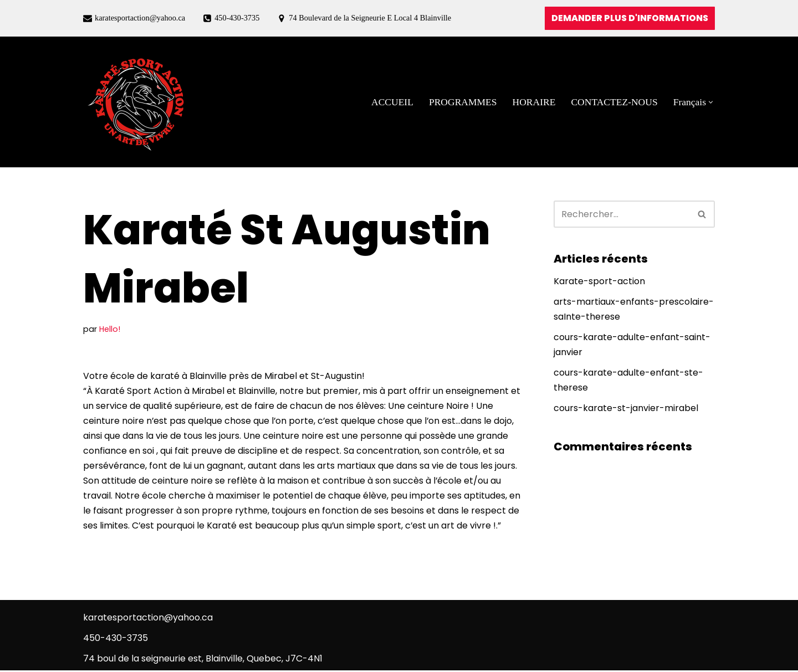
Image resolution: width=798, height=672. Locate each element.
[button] (711, 102)
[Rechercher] (622, 214)
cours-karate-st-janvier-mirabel (626, 409)
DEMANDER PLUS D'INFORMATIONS (630, 18)
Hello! (110, 329)
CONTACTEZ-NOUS (614, 102)
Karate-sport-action (599, 282)
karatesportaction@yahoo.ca (140, 18)
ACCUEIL (391, 102)
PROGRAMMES (462, 102)
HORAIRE (533, 102)
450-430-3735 (238, 18)
